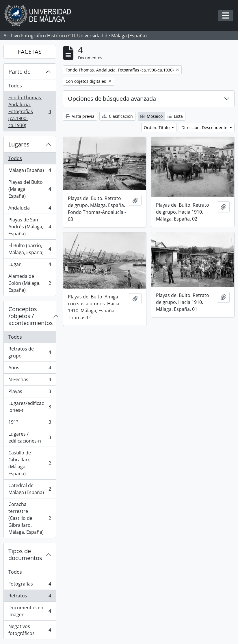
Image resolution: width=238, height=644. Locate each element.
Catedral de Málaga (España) (30, 489)
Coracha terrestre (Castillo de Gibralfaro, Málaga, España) (30, 518)
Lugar (30, 266)
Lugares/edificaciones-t (30, 407)
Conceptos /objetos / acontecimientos (31, 316)
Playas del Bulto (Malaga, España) (30, 189)
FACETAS (30, 52)
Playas (30, 393)
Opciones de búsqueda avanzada (112, 99)
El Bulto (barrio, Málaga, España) (30, 249)
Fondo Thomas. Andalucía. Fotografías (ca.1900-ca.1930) (30, 111)
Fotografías (30, 585)
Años (30, 369)
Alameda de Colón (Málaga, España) (30, 283)
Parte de (19, 72)
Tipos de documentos (25, 554)
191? (30, 423)
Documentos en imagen (30, 611)
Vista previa (80, 116)
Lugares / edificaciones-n (30, 437)
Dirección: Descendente (205, 127)
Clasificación (117, 116)
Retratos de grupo (30, 352)
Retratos (30, 597)
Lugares (19, 144)
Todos (15, 86)
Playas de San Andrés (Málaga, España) (30, 227)
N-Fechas (30, 381)
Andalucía (30, 209)
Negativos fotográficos (30, 630)
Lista (175, 116)
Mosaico (151, 116)
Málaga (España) (30, 171)
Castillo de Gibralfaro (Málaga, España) (30, 463)
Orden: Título (157, 127)
